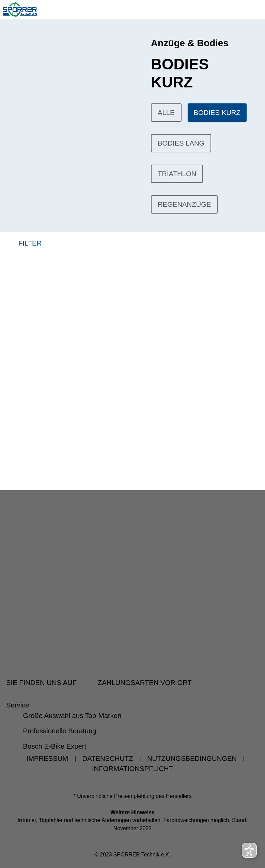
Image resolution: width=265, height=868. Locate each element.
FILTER (24, 245)
